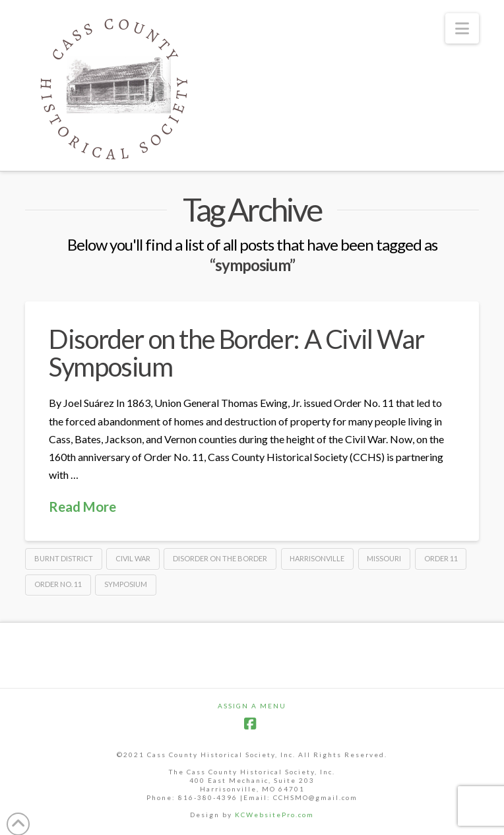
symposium (126, 584)
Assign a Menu (252, 706)
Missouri (384, 558)
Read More (82, 507)
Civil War (133, 558)
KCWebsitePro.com (274, 815)
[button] (462, 28)
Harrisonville (317, 558)
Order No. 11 (58, 584)
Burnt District (64, 558)
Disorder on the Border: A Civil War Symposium (236, 353)
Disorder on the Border (220, 558)
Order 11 (441, 558)
